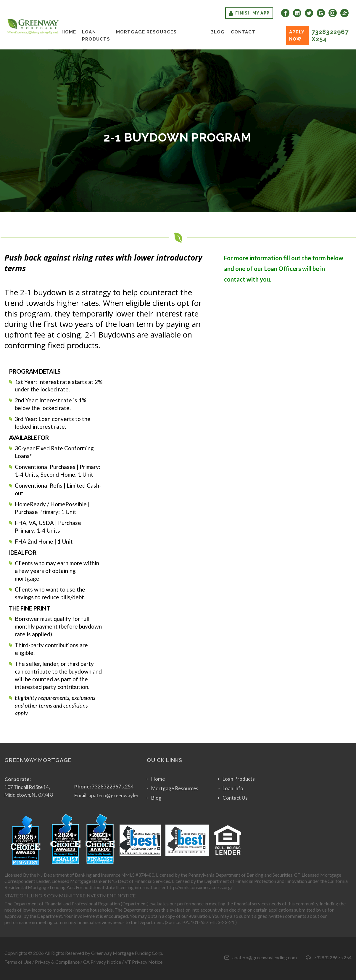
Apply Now (297, 36)
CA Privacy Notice (102, 962)
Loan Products (96, 36)
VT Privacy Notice (144, 962)
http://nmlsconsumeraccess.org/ (200, 887)
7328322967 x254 (330, 36)
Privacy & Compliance (57, 962)
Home (69, 32)
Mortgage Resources (146, 32)
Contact (243, 32)
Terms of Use (18, 962)
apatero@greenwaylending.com (124, 795)
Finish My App (249, 13)
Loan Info (233, 788)
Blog (218, 32)
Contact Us (235, 798)
